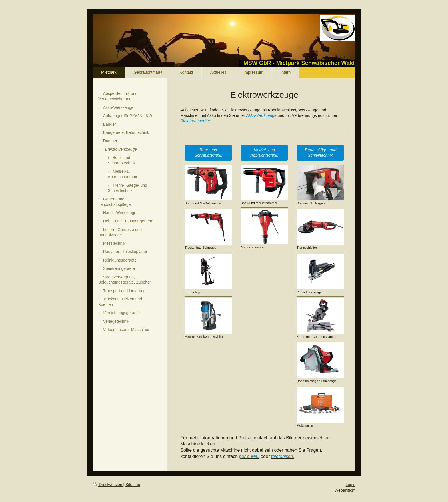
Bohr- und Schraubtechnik (208, 153)
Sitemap (133, 485)
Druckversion (108, 485)
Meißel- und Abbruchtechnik (264, 153)
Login (351, 485)
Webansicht (345, 490)
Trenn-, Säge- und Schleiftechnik (320, 153)
